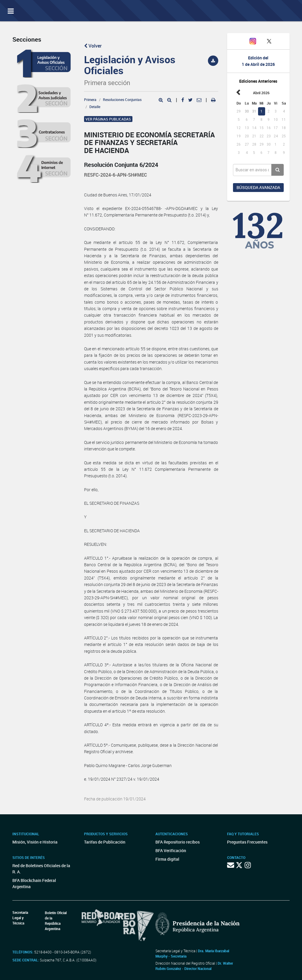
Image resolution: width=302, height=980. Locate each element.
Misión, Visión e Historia (35, 842)
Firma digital (167, 859)
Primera (90, 100)
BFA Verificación (171, 850)
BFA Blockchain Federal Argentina (34, 883)
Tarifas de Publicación (105, 842)
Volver (93, 46)
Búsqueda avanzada (258, 187)
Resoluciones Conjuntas (122, 100)
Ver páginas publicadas (108, 119)
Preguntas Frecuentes (247, 842)
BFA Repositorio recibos (178, 842)
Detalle (95, 107)
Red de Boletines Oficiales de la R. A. (41, 869)
